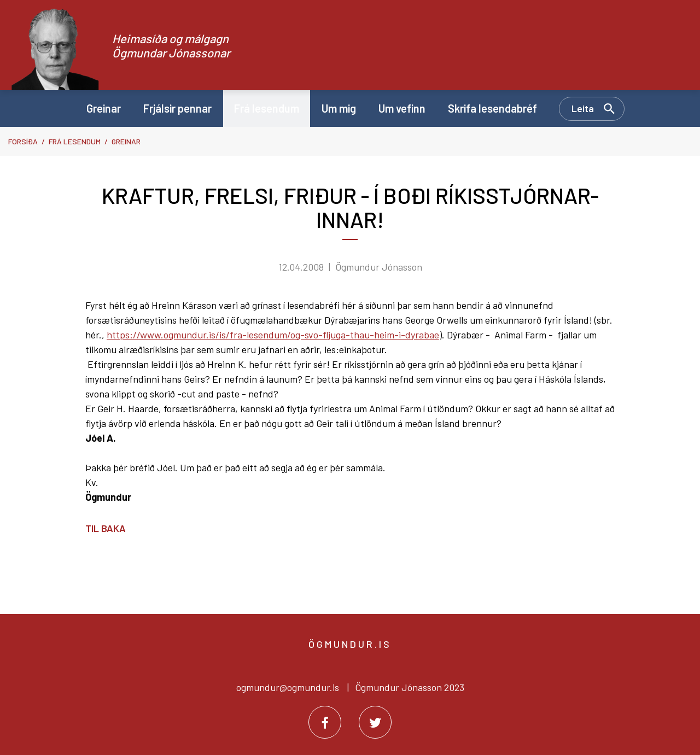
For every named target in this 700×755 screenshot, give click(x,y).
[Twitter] (375, 722)
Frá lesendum (75, 141)
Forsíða (23, 141)
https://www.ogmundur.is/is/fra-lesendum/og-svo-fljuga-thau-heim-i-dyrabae (273, 335)
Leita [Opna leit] (583, 108)
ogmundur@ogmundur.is (288, 687)
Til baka (106, 528)
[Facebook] (325, 722)
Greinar (126, 141)
